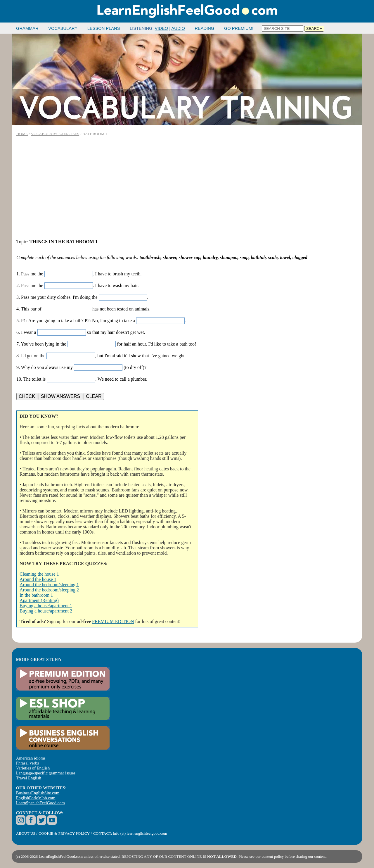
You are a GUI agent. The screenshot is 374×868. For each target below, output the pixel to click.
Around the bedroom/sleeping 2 (49, 590)
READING (204, 28)
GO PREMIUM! (239, 28)
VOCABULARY (63, 28)
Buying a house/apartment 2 (46, 611)
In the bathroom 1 (36, 595)
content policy (273, 856)
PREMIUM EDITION (113, 621)
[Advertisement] (187, 188)
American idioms (31, 758)
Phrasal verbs (28, 763)
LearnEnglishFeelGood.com (61, 856)
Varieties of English (33, 768)
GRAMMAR (27, 28)
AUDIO (178, 28)
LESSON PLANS (104, 28)
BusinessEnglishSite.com (38, 793)
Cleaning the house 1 (39, 574)
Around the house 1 (38, 579)
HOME (22, 134)
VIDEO (162, 28)
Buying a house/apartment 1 (46, 606)
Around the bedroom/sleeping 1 (49, 585)
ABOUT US (26, 833)
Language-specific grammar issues (46, 773)
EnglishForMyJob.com (36, 798)
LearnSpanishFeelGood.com (40, 803)
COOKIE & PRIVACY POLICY (64, 833)
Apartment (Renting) (39, 600)
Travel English (29, 778)
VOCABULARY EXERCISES (55, 134)
